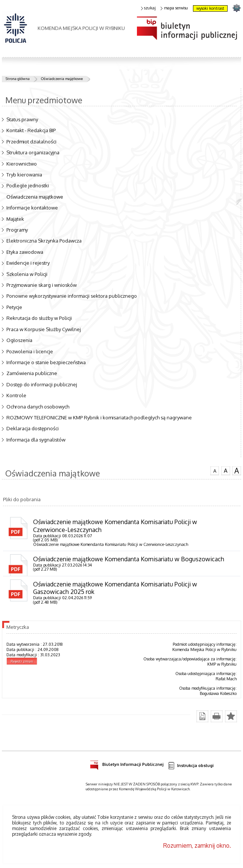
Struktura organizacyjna (33, 152)
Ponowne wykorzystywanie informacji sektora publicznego (72, 296)
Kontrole (16, 395)
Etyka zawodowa (25, 252)
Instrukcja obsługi (191, 766)
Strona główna (18, 78)
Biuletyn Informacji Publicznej (127, 763)
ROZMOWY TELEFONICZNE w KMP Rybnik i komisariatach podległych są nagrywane (99, 417)
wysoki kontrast (210, 8)
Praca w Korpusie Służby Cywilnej (44, 329)
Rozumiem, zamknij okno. (197, 845)
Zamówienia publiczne (32, 373)
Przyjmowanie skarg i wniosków (42, 285)
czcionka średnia (226, 470)
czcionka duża (237, 471)
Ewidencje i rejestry (28, 263)
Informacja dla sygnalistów (36, 440)
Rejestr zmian (22, 661)
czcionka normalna (215, 470)
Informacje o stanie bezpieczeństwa (46, 362)
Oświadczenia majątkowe (62, 78)
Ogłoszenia (19, 340)
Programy (17, 230)
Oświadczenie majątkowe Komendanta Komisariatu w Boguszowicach (129, 559)
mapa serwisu (174, 8)
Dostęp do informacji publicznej (42, 384)
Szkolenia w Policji (27, 274)
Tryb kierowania (24, 175)
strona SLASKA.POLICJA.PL (236, 8)
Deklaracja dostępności (33, 428)
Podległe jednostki (28, 185)
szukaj (149, 8)
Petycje (14, 307)
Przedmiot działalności (31, 142)
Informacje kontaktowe (32, 208)
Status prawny (22, 119)
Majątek (15, 219)
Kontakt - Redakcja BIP (31, 130)
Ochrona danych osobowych (38, 407)
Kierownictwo (22, 164)
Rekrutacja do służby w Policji (39, 318)
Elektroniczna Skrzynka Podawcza (44, 241)
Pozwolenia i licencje (30, 351)
